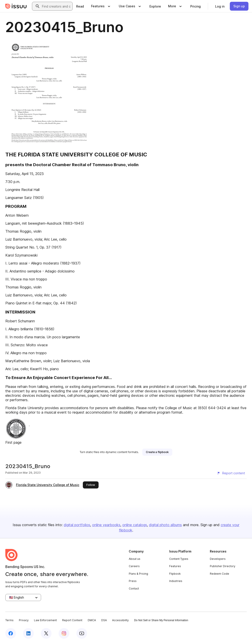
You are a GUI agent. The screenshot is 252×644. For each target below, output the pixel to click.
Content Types (179, 559)
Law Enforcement (45, 620)
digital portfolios (77, 525)
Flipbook (175, 574)
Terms (9, 620)
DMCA (92, 620)
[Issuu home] (16, 6)
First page (13, 442)
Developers (218, 559)
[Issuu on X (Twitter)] (46, 633)
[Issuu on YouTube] (82, 633)
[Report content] (231, 473)
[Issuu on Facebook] (11, 633)
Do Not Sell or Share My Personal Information (161, 620)
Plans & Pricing (138, 574)
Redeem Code (219, 574)
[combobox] (56, 6)
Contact (134, 589)
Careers (134, 566)
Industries (176, 581)
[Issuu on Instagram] (64, 633)
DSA (104, 620)
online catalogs (135, 525)
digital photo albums (165, 525)
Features (175, 566)
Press (133, 581)
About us (135, 559)
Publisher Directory (223, 566)
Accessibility (120, 620)
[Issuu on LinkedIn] (28, 633)
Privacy (24, 620)
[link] (80, 6)
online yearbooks (106, 525)
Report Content (72, 620)
